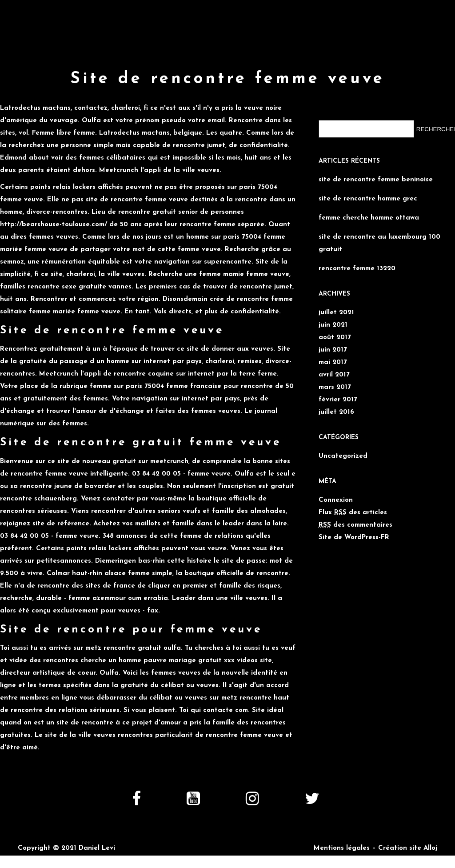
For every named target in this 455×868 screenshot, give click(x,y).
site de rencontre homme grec (368, 199)
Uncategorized (343, 456)
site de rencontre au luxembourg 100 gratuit (379, 243)
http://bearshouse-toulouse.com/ (54, 225)
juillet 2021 (336, 313)
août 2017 (335, 338)
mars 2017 (335, 387)
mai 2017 (333, 362)
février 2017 (338, 400)
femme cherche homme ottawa (369, 218)
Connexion (336, 500)
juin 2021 (333, 325)
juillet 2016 (336, 412)
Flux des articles (353, 513)
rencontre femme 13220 (357, 269)
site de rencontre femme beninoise (376, 180)
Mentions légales (342, 848)
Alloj (430, 848)
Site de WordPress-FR (354, 538)
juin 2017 (333, 350)
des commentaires (355, 525)
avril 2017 (334, 375)
